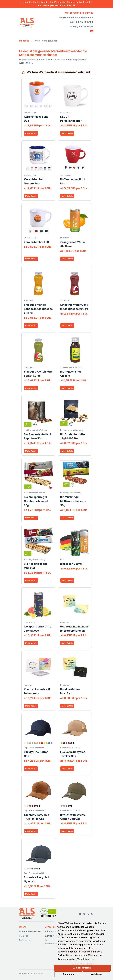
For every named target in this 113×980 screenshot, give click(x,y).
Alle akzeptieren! (82, 968)
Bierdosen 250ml (71, 564)
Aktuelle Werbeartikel (30, 931)
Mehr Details (31, 133)
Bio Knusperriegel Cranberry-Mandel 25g (36, 501)
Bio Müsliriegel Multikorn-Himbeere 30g (73, 501)
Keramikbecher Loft (36, 242)
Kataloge (24, 936)
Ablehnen (96, 974)
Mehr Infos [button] (83, 959)
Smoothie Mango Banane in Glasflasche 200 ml (38, 309)
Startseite (24, 41)
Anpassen (68, 974)
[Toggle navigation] (92, 32)
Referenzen (25, 940)
